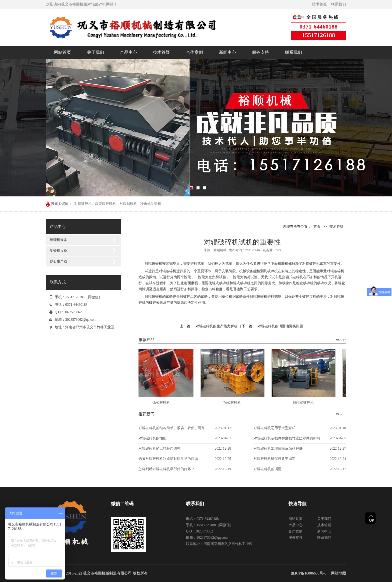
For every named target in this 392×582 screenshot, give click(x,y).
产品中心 (128, 52)
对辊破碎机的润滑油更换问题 (280, 326)
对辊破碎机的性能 (152, 438)
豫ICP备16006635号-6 (309, 573)
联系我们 (338, 4)
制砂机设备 (58, 251)
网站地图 (338, 573)
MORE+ (341, 340)
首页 (317, 227)
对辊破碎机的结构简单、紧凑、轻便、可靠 (172, 428)
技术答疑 (319, 4)
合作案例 (194, 52)
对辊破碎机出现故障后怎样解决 (278, 449)
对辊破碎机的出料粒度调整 (159, 449)
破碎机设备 (58, 240)
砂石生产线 (58, 261)
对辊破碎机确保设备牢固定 (274, 459)
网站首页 (62, 52)
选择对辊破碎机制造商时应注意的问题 (168, 459)
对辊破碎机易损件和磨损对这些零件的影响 (287, 438)
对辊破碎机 (83, 204)
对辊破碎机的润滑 (267, 469)
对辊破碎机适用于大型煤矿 (274, 428)
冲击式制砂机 (151, 204)
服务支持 (260, 52)
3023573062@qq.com (81, 320)
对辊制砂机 (128, 204)
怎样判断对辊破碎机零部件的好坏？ (166, 469)
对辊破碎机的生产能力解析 (216, 326)
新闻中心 (227, 52)
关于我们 (95, 52)
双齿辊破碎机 (105, 204)
